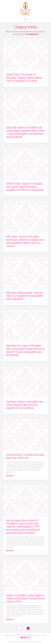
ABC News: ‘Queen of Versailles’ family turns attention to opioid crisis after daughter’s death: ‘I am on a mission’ (25, 241)
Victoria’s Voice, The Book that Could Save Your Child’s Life (25, 456)
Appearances (31, 635)
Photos (14, 635)
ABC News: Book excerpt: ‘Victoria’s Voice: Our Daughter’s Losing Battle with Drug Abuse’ (24, 296)
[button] (26, 19)
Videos (19, 635)
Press (24, 635)
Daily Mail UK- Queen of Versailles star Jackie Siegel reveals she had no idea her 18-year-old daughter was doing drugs (25, 350)
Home (6, 635)
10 (32, 628)
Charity (38, 635)
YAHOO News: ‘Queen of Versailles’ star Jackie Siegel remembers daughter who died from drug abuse (25, 187)
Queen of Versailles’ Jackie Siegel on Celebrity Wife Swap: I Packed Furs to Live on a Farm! (25, 599)
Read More (10, 476)
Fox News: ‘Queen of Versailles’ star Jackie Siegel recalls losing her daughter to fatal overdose (25, 405)
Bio (10, 635)
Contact (44, 635)
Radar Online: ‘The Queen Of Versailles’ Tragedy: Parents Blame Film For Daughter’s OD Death (24, 78)
